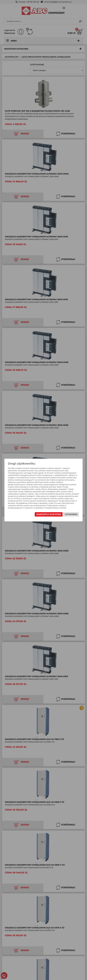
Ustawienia (71, 514)
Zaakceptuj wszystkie (49, 514)
